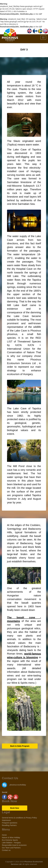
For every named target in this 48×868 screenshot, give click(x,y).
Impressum (6, 820)
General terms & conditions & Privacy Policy (19, 818)
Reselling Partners (9, 825)
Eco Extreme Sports (10, 840)
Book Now (15, 808)
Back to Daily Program (20, 746)
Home (4, 835)
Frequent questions (10, 823)
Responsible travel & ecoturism (14, 845)
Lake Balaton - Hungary (11, 843)
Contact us (6, 850)
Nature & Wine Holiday (11, 838)
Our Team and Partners (11, 848)
